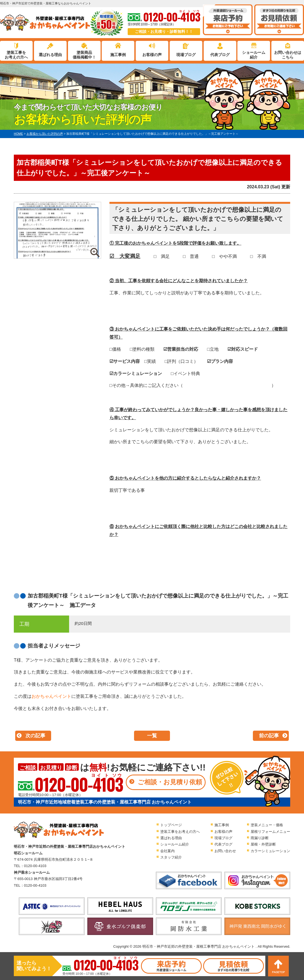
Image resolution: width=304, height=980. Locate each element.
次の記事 (35, 736)
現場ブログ (186, 55)
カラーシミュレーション (270, 851)
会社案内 (167, 851)
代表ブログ (220, 55)
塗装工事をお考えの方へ (16, 55)
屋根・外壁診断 (263, 844)
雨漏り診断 (260, 838)
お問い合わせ (225, 851)
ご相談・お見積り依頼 (170, 782)
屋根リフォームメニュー (270, 832)
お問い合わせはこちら (288, 55)
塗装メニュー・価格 (267, 825)
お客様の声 (152, 55)
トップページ (171, 825)
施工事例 (118, 55)
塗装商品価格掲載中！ (84, 55)
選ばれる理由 (50, 55)
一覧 (152, 736)
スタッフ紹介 (171, 857)
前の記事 (269, 736)
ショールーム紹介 (254, 55)
